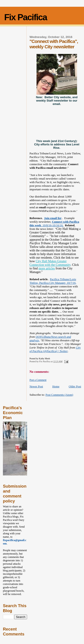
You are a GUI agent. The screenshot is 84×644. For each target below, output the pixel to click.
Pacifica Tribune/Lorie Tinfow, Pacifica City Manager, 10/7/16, (53, 281)
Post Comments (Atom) (59, 395)
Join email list (53, 218)
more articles (47, 268)
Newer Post (36, 386)
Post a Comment (38, 380)
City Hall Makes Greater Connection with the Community (50, 263)
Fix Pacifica (26, 17)
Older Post (75, 386)
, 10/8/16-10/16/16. (54, 223)
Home (56, 386)
